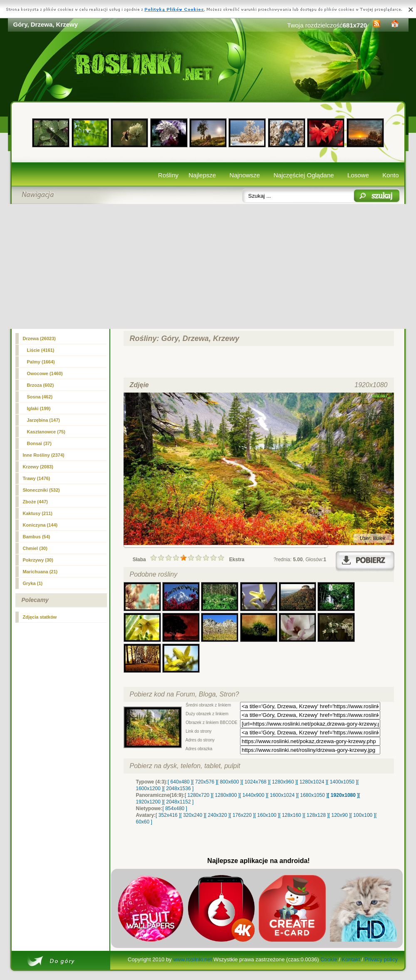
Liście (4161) (41, 350)
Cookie (329, 959)
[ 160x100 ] (267, 815)
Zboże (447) (36, 502)
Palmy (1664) (41, 362)
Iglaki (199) (39, 408)
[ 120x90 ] (340, 815)
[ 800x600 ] (229, 782)
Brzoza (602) (41, 385)
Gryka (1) (33, 583)
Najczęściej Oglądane (303, 175)
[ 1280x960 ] (283, 782)
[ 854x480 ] (175, 808)
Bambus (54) (37, 537)
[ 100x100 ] (363, 815)
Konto (390, 175)
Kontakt (351, 959)
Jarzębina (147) (43, 420)
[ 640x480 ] (180, 782)
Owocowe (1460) (45, 373)
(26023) (40, 338)
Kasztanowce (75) (46, 432)
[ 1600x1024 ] (282, 795)
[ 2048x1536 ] (179, 788)
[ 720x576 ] (204, 782)
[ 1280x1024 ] (312, 782)
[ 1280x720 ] (198, 795)
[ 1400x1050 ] (342, 782)
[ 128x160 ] (291, 815)
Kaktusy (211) (38, 513)
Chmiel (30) (35, 548)
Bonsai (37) (39, 443)
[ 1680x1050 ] (313, 795)
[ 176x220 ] (242, 815)
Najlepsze (202, 175)
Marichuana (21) (40, 572)
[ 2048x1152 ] (179, 802)
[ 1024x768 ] (255, 782)
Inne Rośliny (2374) (44, 455)
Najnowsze (245, 175)
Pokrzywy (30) (38, 560)
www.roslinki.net (192, 959)
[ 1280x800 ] (226, 795)
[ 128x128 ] (316, 815)
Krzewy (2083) (38, 467)
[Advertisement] (208, 266)
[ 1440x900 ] (253, 795)
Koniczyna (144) (40, 525)
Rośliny (168, 175)
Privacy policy (381, 959)
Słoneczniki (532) (41, 490)
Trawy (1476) (37, 478)
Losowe (358, 175)
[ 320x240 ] (192, 815)
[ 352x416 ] (168, 815)
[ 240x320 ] (217, 815)
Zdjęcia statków (40, 617)
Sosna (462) (40, 397)
